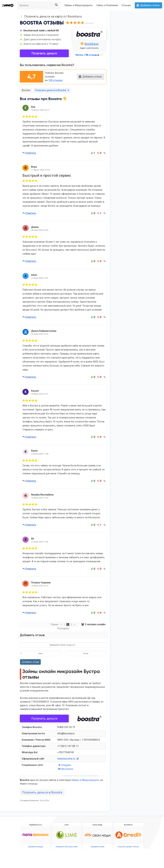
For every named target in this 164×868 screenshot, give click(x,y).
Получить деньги (44, 53)
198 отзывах (55, 80)
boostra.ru (92, 44)
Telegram (64, 765)
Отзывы (126, 5)
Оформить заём (97, 847)
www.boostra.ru (66, 759)
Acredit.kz (128, 825)
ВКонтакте (65, 769)
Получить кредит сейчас (128, 847)
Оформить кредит (36, 847)
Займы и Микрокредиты (78, 5)
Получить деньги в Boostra (42, 792)
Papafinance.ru (36, 825)
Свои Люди (97, 825)
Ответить (31, 153)
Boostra (26, 90)
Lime (67, 825)
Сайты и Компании (107, 5)
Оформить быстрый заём (67, 847)
